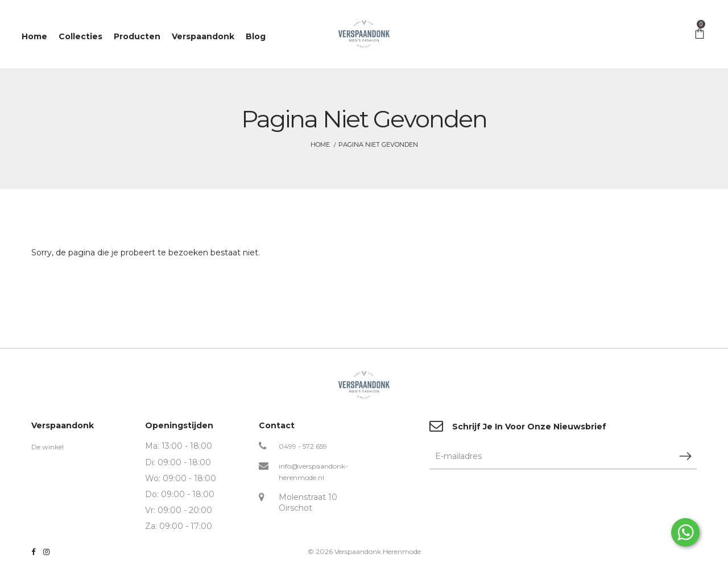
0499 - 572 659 (303, 446)
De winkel (47, 447)
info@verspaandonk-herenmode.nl (313, 472)
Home (320, 144)
